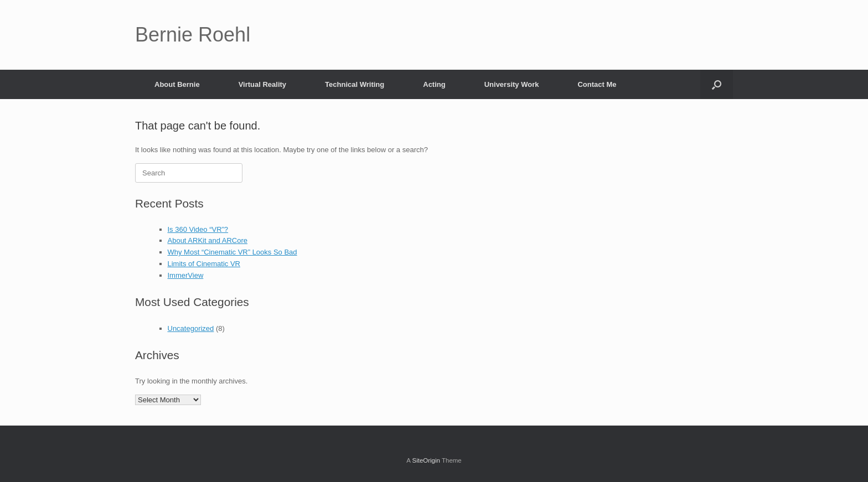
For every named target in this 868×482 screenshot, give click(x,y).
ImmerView (186, 275)
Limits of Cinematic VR (204, 264)
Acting (434, 84)
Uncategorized (191, 328)
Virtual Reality (262, 84)
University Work (512, 84)
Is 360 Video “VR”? (198, 229)
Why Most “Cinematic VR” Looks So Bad (232, 252)
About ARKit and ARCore (208, 240)
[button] (717, 84)
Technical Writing (355, 84)
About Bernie (177, 84)
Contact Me (597, 84)
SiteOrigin (426, 460)
